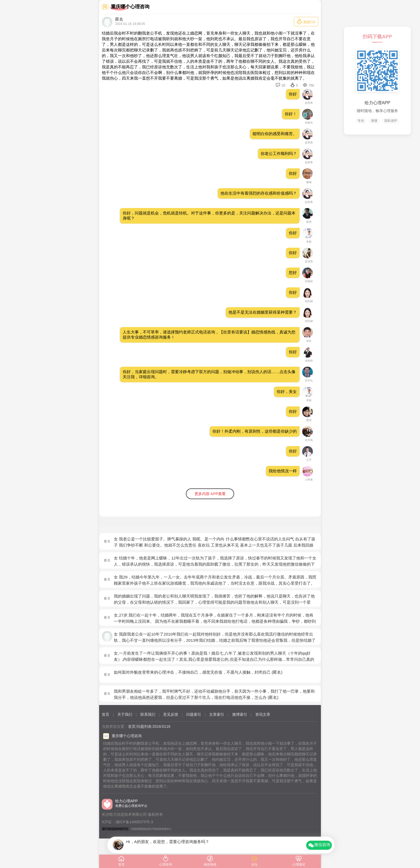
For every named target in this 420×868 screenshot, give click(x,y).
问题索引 (194, 714)
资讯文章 (263, 714)
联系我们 (148, 714)
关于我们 (125, 714)
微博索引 (240, 714)
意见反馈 (171, 714)
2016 (157, 726)
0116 (166, 726)
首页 (106, 714)
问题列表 (144, 726)
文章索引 (217, 714)
